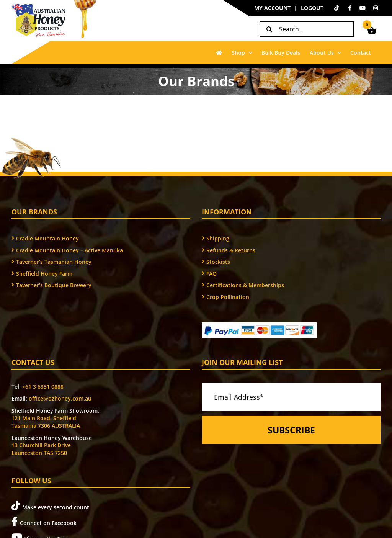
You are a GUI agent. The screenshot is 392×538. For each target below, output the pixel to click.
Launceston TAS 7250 (39, 453)
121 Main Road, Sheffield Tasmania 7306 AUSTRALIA (46, 422)
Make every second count (50, 506)
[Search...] (307, 29)
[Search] (269, 29)
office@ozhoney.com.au (60, 398)
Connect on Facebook (44, 522)
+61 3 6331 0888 (43, 387)
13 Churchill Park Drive (41, 445)
